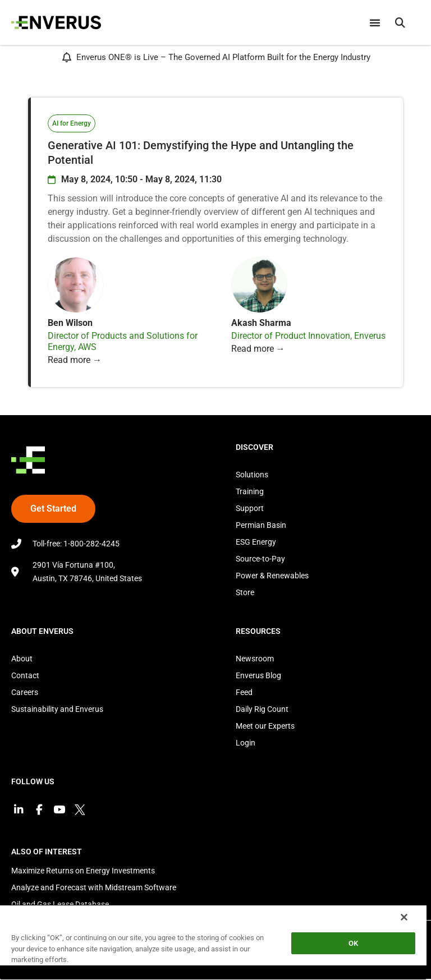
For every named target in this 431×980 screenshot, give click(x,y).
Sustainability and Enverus (57, 709)
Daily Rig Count (262, 709)
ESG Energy (256, 542)
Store (245, 592)
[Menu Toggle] (375, 22)
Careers (25, 692)
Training (250, 491)
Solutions (252, 475)
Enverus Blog (258, 675)
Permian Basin (261, 525)
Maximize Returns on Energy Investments (83, 872)
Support (250, 508)
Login (246, 743)
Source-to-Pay (260, 559)
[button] (400, 22)
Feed (244, 692)
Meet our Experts (265, 726)
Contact (25, 675)
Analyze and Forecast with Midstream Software (94, 889)
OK (353, 943)
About (22, 659)
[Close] (404, 917)
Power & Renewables (272, 576)
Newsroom (255, 659)
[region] (213, 942)
